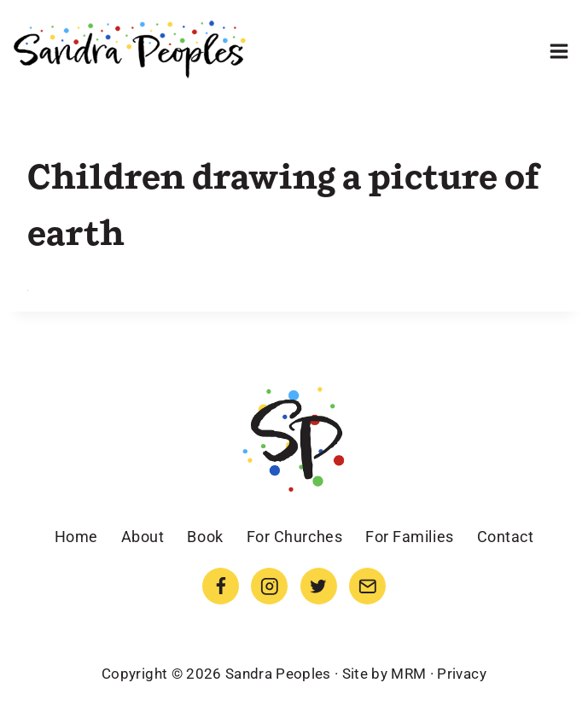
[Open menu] (559, 51)
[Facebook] (221, 586)
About (143, 537)
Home (76, 537)
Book (205, 537)
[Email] (367, 586)
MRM (408, 674)
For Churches (294, 537)
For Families (409, 537)
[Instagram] (269, 586)
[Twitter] (319, 586)
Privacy (461, 674)
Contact (506, 537)
